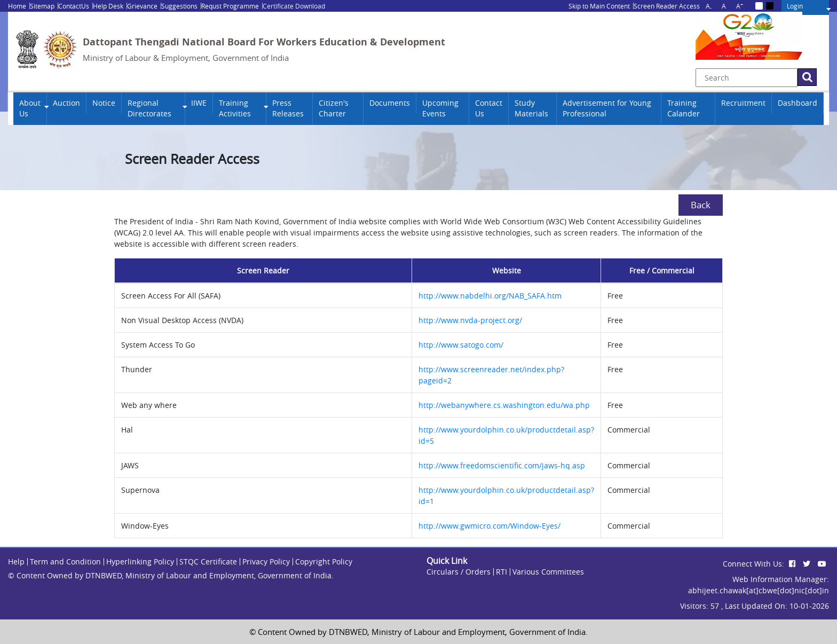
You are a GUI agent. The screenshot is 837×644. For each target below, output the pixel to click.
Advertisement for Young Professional (607, 108)
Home (17, 6)
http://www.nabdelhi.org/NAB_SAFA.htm (490, 296)
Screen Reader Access (667, 6)
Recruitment (743, 103)
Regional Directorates (149, 108)
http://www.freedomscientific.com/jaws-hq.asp (502, 465)
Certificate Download (294, 6)
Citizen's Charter (334, 108)
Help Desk (108, 6)
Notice (104, 103)
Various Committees (548, 572)
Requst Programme (230, 6)
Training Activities (235, 108)
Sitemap (42, 6)
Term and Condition (65, 561)
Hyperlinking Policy (140, 561)
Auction (66, 103)
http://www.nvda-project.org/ (470, 320)
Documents (390, 103)
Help (16, 561)
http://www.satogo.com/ (461, 345)
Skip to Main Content (599, 6)
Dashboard (797, 103)
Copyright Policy (324, 561)
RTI (502, 572)
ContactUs (74, 6)
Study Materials (531, 108)
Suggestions (179, 6)
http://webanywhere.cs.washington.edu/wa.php (504, 405)
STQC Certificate (208, 561)
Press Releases (288, 108)
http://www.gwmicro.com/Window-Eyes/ (489, 526)
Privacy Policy (266, 561)
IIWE (199, 103)
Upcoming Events (440, 108)
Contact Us (489, 108)
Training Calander (684, 108)
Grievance (142, 6)
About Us (30, 108)
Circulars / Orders (459, 572)
